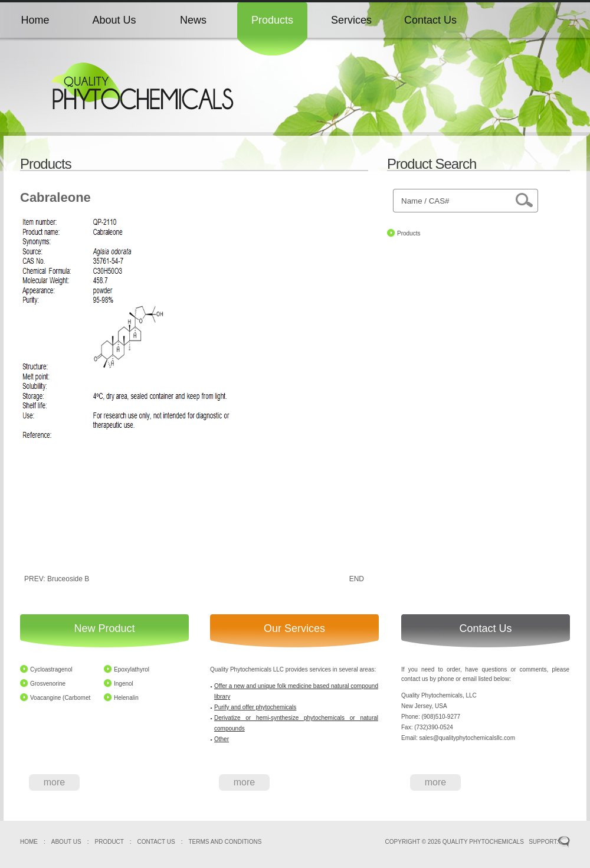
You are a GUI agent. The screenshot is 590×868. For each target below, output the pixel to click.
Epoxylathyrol (132, 669)
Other (222, 739)
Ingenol (124, 684)
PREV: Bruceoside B (57, 579)
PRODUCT (109, 842)
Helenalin (126, 698)
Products (272, 20)
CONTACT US (156, 842)
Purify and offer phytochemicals (255, 707)
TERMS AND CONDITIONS (225, 842)
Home (35, 20)
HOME (29, 842)
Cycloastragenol (51, 669)
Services (351, 20)
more (54, 782)
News (193, 20)
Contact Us (430, 20)
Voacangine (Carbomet (60, 698)
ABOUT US (66, 842)
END (357, 579)
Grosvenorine (48, 684)
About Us (114, 20)
